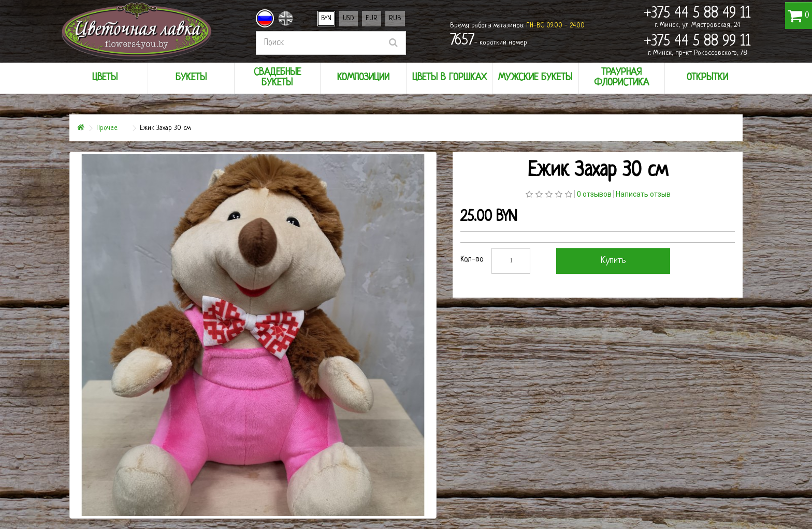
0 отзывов (594, 194)
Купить (613, 261)
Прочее (107, 128)
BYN (326, 18)
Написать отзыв (643, 194)
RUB (395, 18)
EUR (372, 18)
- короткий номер (489, 41)
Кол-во (472, 260)
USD (349, 18)
